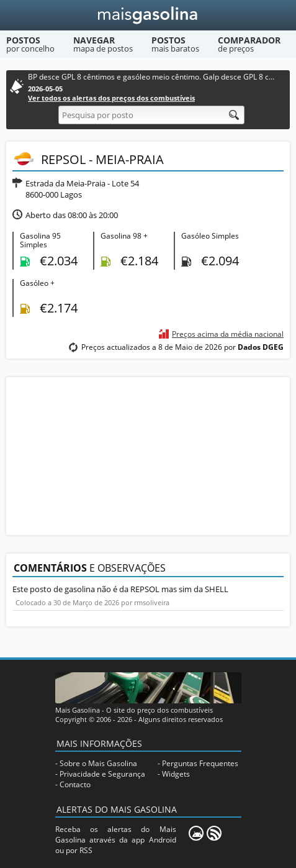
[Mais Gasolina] (148, 15)
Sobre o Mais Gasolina (98, 763)
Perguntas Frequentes (200, 763)
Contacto (75, 784)
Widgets (176, 774)
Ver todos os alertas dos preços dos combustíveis (111, 98)
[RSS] (214, 833)
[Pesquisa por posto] (151, 115)
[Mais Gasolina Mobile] (196, 833)
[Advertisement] (148, 455)
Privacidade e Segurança (102, 774)
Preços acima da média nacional (228, 334)
